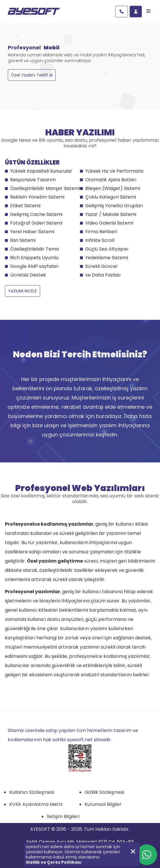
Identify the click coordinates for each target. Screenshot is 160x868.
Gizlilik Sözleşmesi (104, 792)
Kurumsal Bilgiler (103, 804)
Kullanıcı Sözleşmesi (32, 792)
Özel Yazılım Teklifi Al (32, 75)
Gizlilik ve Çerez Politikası (54, 862)
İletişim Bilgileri (63, 816)
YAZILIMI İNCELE (23, 291)
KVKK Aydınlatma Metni (36, 804)
